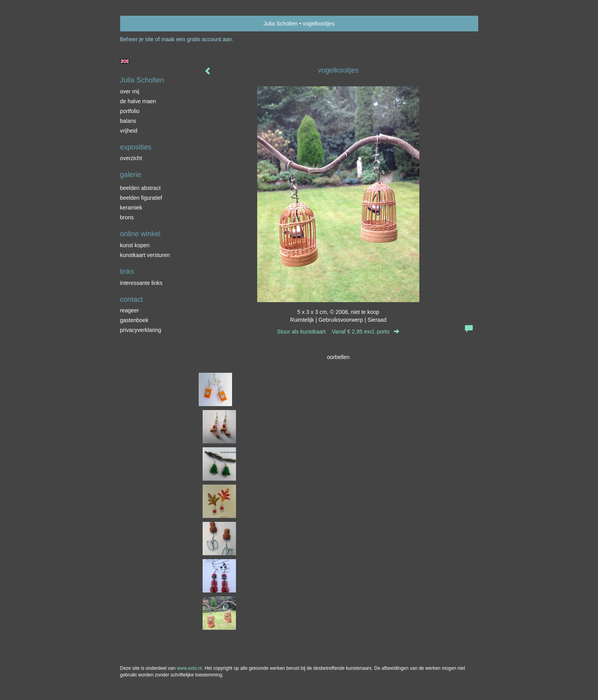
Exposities (136, 147)
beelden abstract (141, 188)
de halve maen (138, 101)
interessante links (141, 283)
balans (128, 121)
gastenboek (134, 320)
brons (127, 217)
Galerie (131, 175)
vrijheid (129, 131)
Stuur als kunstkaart (338, 332)
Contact (132, 299)
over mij (130, 91)
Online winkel (140, 234)
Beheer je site (137, 39)
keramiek (131, 208)
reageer (130, 310)
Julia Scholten (281, 24)
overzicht (131, 158)
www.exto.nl (189, 668)
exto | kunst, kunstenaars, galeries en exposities (142, 24)
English (125, 61)
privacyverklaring (141, 330)
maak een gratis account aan (197, 39)
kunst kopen (135, 245)
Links (127, 272)
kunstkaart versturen (145, 255)
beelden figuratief (141, 198)
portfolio (130, 111)
